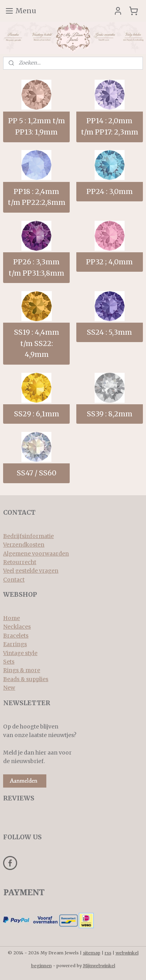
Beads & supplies (26, 679)
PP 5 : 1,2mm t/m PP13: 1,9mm (37, 127)
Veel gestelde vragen (31, 571)
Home (11, 618)
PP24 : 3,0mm (110, 191)
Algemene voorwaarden (36, 554)
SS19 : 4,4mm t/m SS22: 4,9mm (37, 343)
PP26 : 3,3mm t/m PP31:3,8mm (36, 267)
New (9, 688)
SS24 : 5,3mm (109, 332)
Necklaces (17, 627)
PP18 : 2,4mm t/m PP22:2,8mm (37, 197)
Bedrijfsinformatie (28, 536)
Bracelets (16, 636)
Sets (9, 662)
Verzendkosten (24, 545)
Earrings (15, 644)
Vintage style (20, 653)
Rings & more (22, 670)
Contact (14, 580)
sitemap (92, 953)
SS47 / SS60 (37, 473)
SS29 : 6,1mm (37, 414)
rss (108, 953)
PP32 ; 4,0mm (109, 262)
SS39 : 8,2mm (110, 414)
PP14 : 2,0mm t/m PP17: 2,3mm (110, 127)
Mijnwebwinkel (99, 966)
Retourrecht (20, 562)
